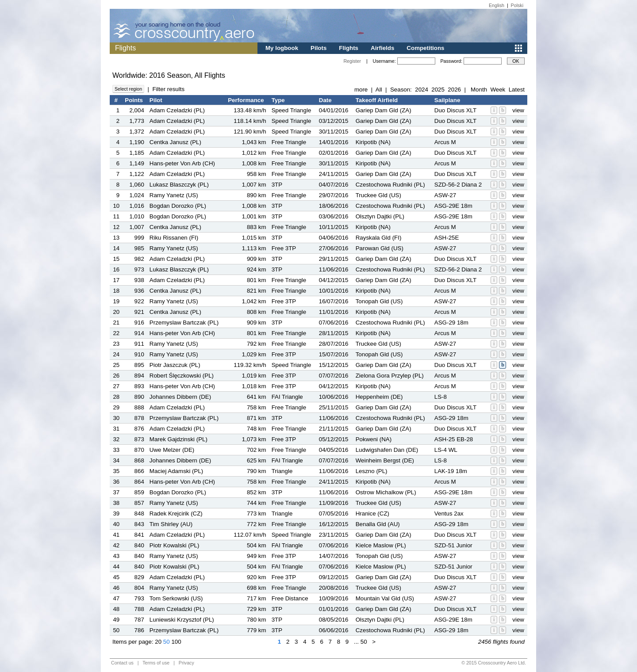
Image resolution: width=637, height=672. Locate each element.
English (497, 5)
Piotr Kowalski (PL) (175, 545)
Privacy (186, 663)
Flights (349, 48)
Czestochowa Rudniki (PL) (390, 185)
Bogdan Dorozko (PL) (178, 206)
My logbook (282, 48)
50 (167, 642)
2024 (422, 90)
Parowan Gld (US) (380, 248)
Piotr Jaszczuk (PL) (175, 365)
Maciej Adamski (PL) (176, 471)
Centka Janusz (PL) (175, 142)
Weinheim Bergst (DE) (385, 460)
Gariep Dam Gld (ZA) (384, 110)
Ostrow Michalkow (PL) (386, 492)
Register (352, 61)
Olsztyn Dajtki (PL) (380, 216)
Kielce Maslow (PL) (381, 545)
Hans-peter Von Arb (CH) (182, 163)
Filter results (168, 89)
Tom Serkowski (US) (176, 598)
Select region (128, 89)
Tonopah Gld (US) (379, 301)
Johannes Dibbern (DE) (180, 397)
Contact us (122, 663)
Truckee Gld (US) (378, 195)
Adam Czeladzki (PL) (177, 110)
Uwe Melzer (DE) (172, 450)
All (379, 90)
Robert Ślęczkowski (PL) (182, 376)
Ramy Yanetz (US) (174, 195)
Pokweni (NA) (374, 439)
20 (158, 642)
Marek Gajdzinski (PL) (178, 439)
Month (479, 90)
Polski (517, 5)
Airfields (382, 48)
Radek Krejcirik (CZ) (176, 514)
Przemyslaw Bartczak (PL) (184, 323)
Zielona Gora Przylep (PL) (390, 376)
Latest (517, 90)
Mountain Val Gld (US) (385, 598)
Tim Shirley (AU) (171, 524)
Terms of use (156, 663)
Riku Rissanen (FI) (174, 238)
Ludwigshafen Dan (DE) (387, 450)
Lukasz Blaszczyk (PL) (179, 185)
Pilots (318, 48)
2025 (438, 90)
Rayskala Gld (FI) (379, 238)
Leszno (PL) (372, 471)
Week (498, 90)
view (518, 110)
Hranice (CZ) (372, 514)
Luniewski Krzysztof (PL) (182, 620)
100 (176, 642)
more (361, 90)
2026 (454, 90)
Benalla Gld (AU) (378, 524)
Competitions (425, 48)
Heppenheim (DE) (379, 397)
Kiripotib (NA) (373, 142)
